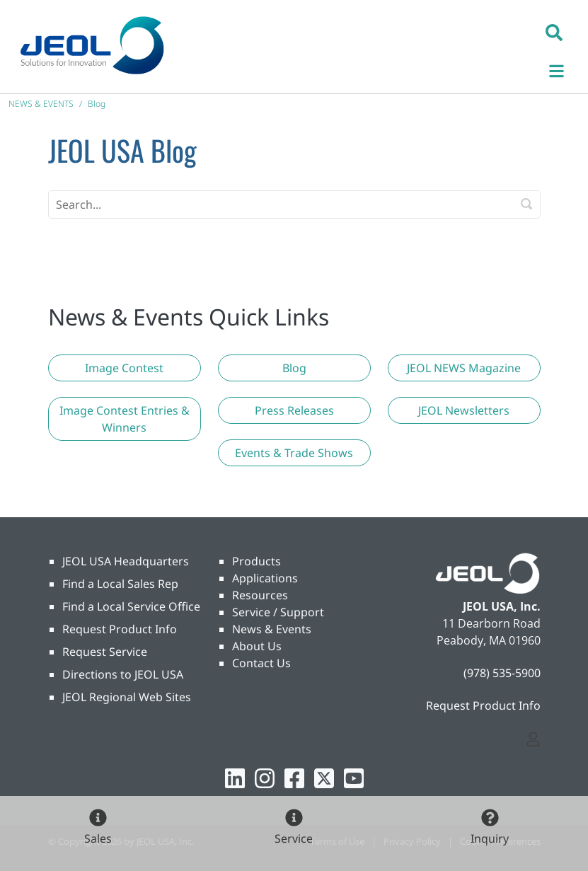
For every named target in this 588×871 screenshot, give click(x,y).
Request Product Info (120, 629)
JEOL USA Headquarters (126, 561)
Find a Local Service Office (131, 606)
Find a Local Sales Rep (120, 584)
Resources (260, 595)
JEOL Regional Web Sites (127, 697)
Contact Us (261, 663)
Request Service (105, 652)
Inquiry (490, 838)
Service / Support (278, 612)
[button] (554, 32)
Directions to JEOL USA (123, 674)
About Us (257, 646)
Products (256, 561)
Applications (265, 578)
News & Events (272, 629)
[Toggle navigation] (564, 69)
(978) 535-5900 (502, 673)
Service (294, 838)
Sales (98, 838)
